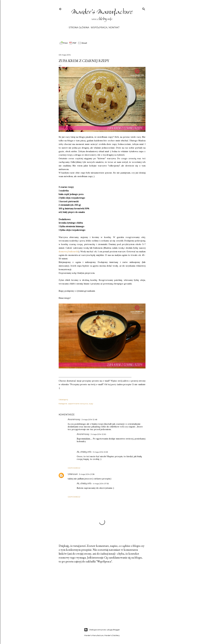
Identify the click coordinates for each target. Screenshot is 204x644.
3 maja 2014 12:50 (98, 434)
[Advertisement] (102, 592)
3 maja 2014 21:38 (87, 474)
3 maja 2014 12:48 (89, 419)
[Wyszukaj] (144, 8)
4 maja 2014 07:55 (101, 484)
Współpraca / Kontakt (104, 28)
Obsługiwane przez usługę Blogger (102, 630)
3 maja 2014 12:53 (100, 452)
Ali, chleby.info (84, 452)
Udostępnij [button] (63, 399)
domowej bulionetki (69, 251)
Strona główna (78, 28)
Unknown (73, 474)
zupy (91, 404)
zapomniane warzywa (78, 404)
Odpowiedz (74, 468)
